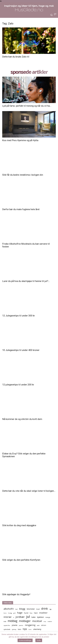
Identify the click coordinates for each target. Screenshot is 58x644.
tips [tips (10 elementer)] (25, 629)
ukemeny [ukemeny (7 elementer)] (37, 629)
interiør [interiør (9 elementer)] (8, 617)
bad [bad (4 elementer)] (16, 609)
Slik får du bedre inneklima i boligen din (23, 175)
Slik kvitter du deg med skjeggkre (19, 525)
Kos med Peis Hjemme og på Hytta (20, 140)
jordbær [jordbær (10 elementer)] (20, 617)
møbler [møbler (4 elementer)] (50, 621)
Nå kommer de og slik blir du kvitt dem (22, 419)
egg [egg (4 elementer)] (50, 609)
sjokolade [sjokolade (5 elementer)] (7, 629)
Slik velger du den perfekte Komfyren (21, 560)
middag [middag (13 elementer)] (13, 621)
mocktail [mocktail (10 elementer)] (37, 621)
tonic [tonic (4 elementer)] (30, 629)
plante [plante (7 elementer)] (15, 625)
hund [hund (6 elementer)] (26, 613)
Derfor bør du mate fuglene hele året (21, 209)
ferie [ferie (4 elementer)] (5, 613)
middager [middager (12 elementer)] (25, 621)
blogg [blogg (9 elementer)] (22, 609)
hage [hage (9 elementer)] (20, 613)
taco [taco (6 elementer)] (19, 629)
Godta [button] (39, 640)
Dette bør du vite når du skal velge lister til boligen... (29, 491)
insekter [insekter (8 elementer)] (43, 613)
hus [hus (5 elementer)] (31, 613)
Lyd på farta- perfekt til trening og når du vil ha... (27, 106)
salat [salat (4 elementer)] (38, 625)
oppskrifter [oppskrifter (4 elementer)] (7, 625)
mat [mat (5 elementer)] (5, 621)
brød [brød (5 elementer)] (38, 609)
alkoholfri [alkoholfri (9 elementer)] (9, 609)
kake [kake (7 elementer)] (33, 617)
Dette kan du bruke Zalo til (16, 57)
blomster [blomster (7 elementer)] (31, 609)
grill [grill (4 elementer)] (14, 613)
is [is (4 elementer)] (14, 617)
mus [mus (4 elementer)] (45, 621)
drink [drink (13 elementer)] (45, 609)
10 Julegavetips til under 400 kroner (21, 350)
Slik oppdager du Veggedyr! (16, 594)
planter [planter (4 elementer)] (21, 625)
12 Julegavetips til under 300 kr (19, 316)
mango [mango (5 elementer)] (48, 617)
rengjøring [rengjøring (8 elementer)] (30, 625)
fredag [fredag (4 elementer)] (10, 613)
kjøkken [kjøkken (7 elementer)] (40, 617)
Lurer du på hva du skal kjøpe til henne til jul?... (26, 281)
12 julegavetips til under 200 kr (18, 385)
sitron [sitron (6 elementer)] (44, 625)
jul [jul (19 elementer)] (28, 617)
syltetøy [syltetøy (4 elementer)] (14, 629)
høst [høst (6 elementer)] (36, 613)
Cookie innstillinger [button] (25, 640)
